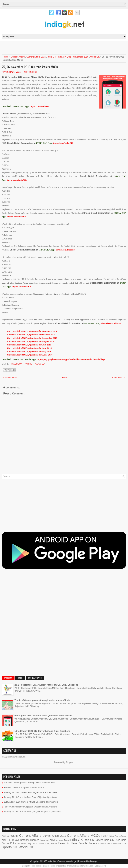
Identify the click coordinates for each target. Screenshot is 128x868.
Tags (20, 678)
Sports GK (10, 847)
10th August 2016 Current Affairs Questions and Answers (31, 802)
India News (21, 844)
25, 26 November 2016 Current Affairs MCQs (30, 67)
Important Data (61, 840)
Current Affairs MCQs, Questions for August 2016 (30, 341)
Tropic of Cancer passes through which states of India (42, 700)
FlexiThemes (36, 866)
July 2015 (32, 844)
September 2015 (119, 844)
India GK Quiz (65, 57)
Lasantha (62, 866)
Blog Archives (35, 678)
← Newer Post (10, 377)
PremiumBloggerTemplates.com (80, 866)
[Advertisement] (41, 47)
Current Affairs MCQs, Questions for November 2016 (32, 331)
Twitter (28, 364)
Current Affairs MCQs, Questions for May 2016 (29, 351)
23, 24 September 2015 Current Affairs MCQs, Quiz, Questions (46, 685)
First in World (120, 836)
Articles (5, 836)
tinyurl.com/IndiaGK (63, 143)
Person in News (67, 843)
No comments (31, 72)
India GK (52, 57)
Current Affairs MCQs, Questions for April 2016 (30, 355)
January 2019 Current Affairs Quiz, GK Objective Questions (32, 812)
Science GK (104, 844)
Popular (8, 678)
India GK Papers (93, 840)
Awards (14, 836)
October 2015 (43, 844)
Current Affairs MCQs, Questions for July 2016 (29, 345)
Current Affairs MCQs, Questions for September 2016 (32, 338)
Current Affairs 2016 (36, 57)
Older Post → (119, 377)
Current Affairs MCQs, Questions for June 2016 (29, 348)
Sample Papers (88, 843)
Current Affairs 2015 (54, 836)
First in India (108, 836)
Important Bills (47, 840)
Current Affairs (18, 57)
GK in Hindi (7, 840)
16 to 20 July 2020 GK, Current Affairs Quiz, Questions (42, 731)
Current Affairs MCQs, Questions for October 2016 (31, 335)
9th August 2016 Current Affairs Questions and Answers (43, 716)
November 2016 (81, 57)
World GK (95, 57)
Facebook (16, 364)
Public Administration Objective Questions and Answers (30, 807)
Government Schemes (26, 840)
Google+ (40, 364)
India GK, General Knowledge (62, 861)
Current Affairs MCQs (84, 835)
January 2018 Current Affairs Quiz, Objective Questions (30, 797)
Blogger (70, 762)
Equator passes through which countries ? (24, 787)
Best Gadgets (100, 866)
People (53, 844)
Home (6, 57)
